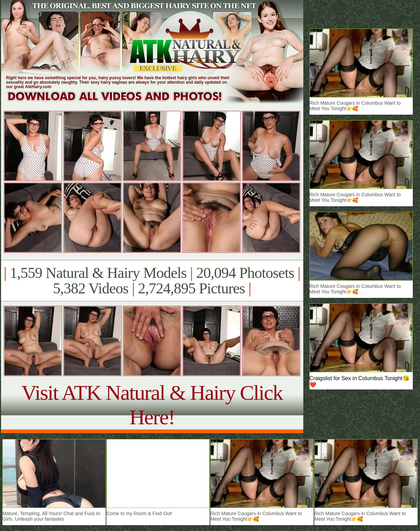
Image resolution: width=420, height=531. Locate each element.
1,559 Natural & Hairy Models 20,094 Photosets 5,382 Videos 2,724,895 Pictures (152, 281)
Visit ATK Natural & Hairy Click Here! (152, 405)
